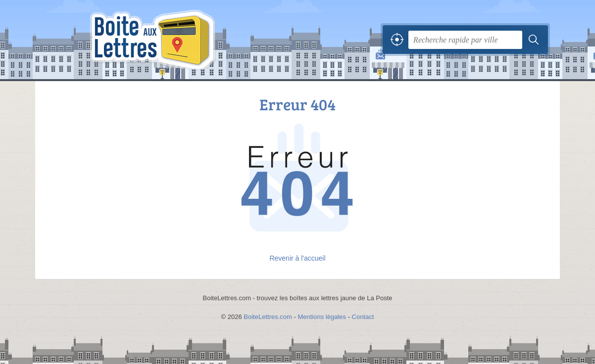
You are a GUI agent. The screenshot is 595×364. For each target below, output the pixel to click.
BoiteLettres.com (268, 317)
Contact (363, 317)
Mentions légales (322, 317)
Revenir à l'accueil (297, 258)
